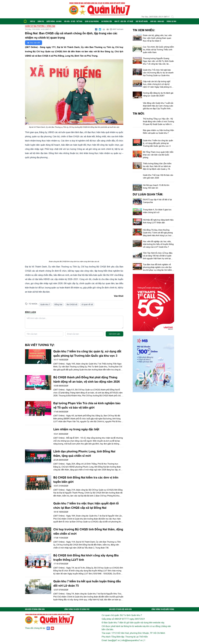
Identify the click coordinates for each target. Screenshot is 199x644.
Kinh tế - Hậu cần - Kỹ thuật (124, 21)
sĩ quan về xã (87, 304)
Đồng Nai (58, 304)
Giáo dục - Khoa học (157, 21)
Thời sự (32, 21)
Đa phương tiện (107, 21)
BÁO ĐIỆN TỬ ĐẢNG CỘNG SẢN (35, 609)
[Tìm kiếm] (173, 17)
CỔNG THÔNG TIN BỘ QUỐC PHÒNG (163, 609)
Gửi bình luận (115, 334)
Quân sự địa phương (92, 21)
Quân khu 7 (45, 304)
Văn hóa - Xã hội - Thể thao (73, 21)
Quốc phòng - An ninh (54, 21)
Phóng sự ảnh (171, 21)
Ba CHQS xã (72, 304)
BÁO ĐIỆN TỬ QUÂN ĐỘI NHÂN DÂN (120, 609)
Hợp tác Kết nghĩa (142, 21)
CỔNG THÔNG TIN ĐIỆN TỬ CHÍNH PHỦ (77, 609)
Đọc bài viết (34, 43)
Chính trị (41, 21)
